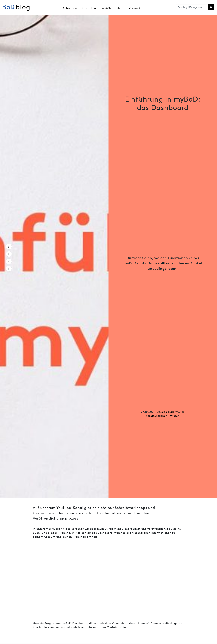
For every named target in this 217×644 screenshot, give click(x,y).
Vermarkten (137, 8)
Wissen (175, 416)
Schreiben (70, 8)
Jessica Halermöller (171, 412)
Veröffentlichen (113, 8)
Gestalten (89, 8)
